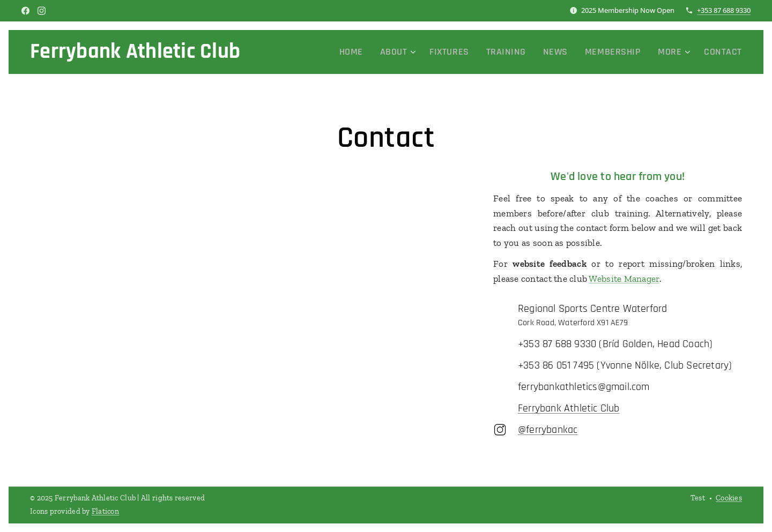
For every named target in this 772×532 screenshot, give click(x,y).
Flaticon (105, 511)
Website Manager (624, 279)
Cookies (729, 498)
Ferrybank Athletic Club (569, 408)
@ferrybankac (548, 430)
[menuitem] (385, 52)
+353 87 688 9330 (724, 10)
